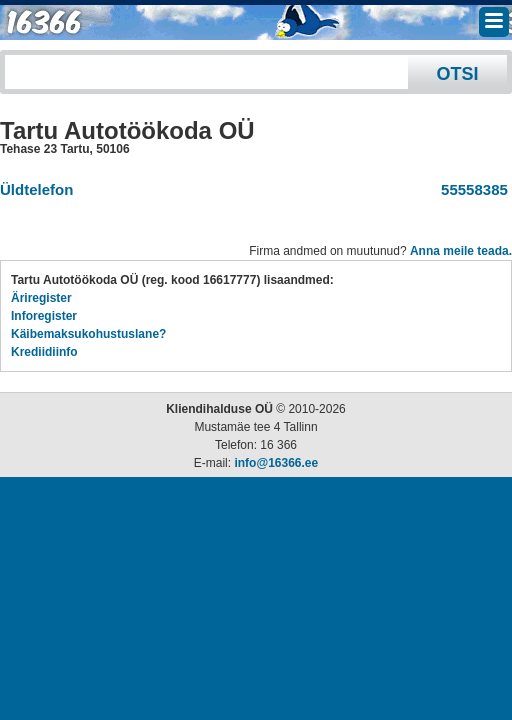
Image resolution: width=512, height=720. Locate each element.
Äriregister (41, 298)
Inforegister (44, 316)
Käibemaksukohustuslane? (88, 334)
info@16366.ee (276, 463)
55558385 (470, 189)
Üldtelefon (36, 189)
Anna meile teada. (461, 251)
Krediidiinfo (44, 352)
